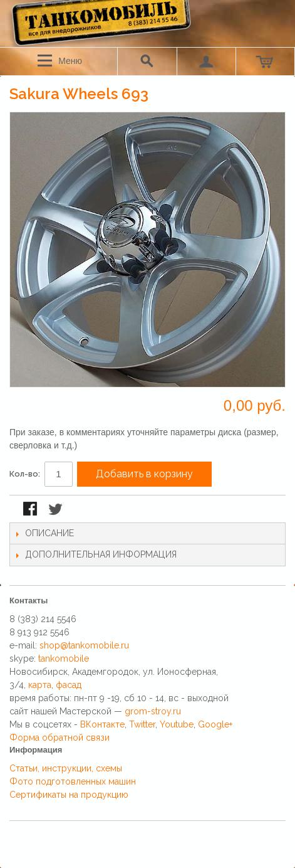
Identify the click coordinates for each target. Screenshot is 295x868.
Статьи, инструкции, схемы (66, 768)
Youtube (177, 724)
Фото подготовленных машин (73, 781)
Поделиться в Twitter (56, 510)
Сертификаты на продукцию (69, 795)
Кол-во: (25, 474)
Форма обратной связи (60, 738)
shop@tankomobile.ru (84, 645)
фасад (69, 685)
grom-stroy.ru (153, 711)
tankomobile (64, 659)
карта (40, 685)
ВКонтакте (102, 724)
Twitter (142, 724)
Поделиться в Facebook (31, 510)
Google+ (215, 724)
